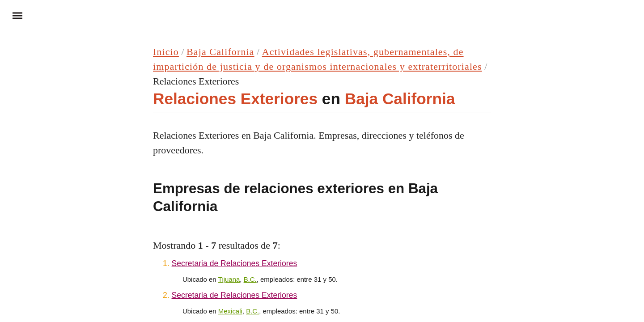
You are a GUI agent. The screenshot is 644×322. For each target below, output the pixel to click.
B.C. (250, 279)
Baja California (220, 52)
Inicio (166, 52)
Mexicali (230, 311)
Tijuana (229, 279)
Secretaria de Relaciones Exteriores (235, 263)
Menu (13, 15)
